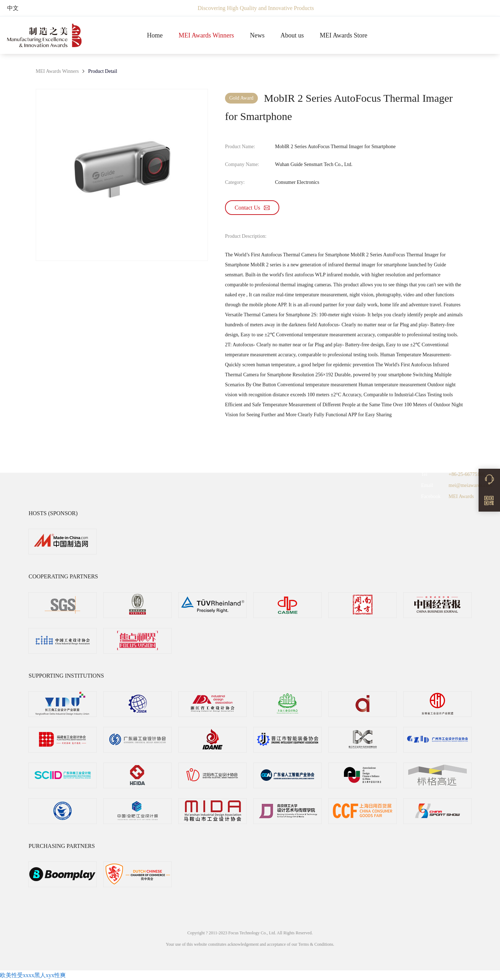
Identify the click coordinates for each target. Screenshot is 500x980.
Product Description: (246, 236)
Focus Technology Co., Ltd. (252, 933)
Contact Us (252, 208)
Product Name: (240, 147)
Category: (235, 182)
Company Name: (242, 164)
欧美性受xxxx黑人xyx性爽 (33, 975)
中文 (13, 8)
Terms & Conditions (316, 944)
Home (155, 35)
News (257, 35)
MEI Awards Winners (206, 35)
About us (292, 35)
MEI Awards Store (343, 35)
